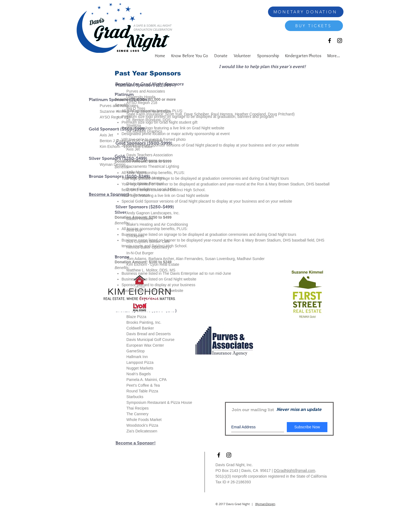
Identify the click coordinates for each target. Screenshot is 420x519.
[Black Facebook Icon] (330, 41)
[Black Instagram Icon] (340, 41)
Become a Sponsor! (136, 443)
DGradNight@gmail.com (294, 471)
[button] (268, 55)
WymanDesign (265, 504)
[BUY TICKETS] (314, 26)
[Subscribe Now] (307, 427)
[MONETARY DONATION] (306, 12)
